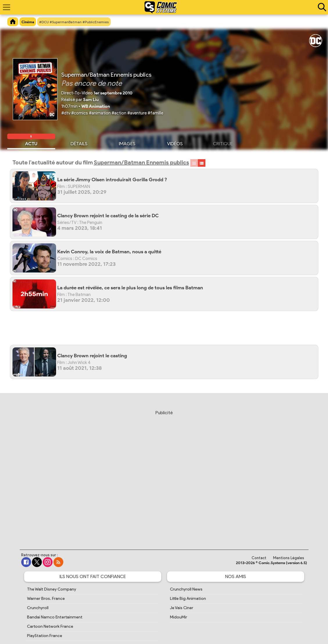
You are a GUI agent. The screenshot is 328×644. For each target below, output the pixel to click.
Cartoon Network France (50, 626)
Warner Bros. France (46, 599)
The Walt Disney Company (52, 589)
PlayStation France (45, 636)
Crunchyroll (38, 608)
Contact (259, 558)
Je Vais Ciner (182, 608)
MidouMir (179, 617)
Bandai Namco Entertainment (55, 617)
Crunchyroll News (186, 589)
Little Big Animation (188, 599)
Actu (31, 143)
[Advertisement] (167, 330)
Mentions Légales (289, 558)
